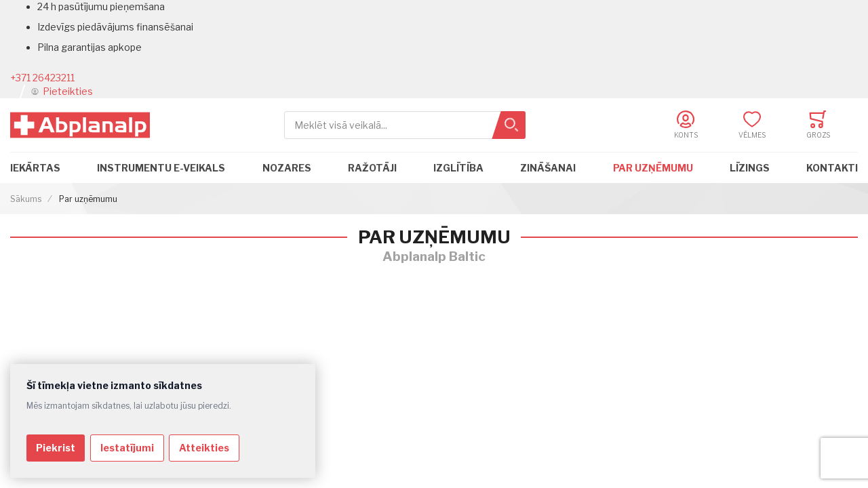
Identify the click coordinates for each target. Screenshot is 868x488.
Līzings (750, 168)
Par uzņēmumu (653, 168)
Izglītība (458, 168)
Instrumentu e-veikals (161, 168)
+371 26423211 (42, 78)
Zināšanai (548, 168)
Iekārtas (35, 168)
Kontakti (832, 168)
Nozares (287, 168)
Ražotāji (372, 168)
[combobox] (405, 125)
